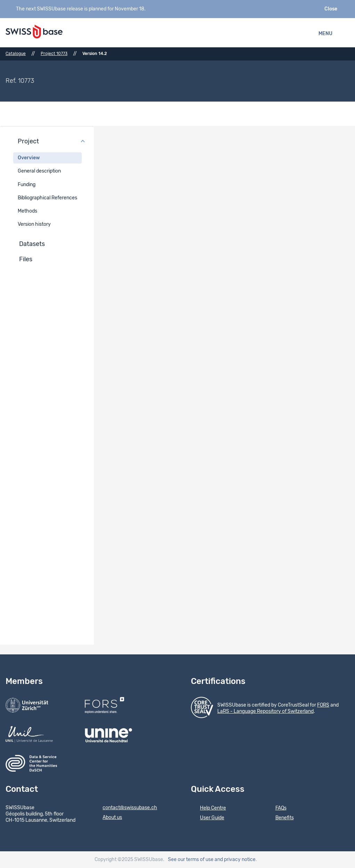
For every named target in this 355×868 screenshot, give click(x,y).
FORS (323, 705)
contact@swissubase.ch (125, 808)
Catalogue (16, 54)
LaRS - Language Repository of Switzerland (265, 711)
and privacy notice (235, 860)
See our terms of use (191, 860)
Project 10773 (54, 54)
